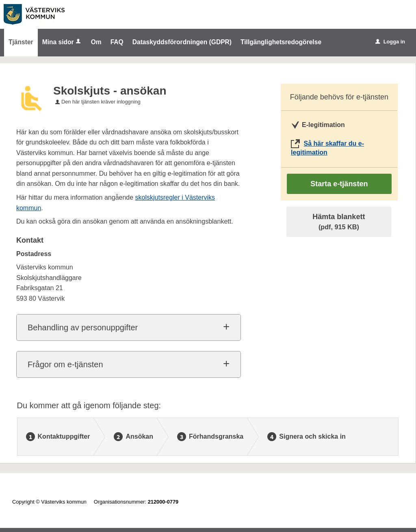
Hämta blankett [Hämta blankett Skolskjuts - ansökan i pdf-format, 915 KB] (339, 222)
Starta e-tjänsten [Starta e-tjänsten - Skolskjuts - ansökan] (339, 184)
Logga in (390, 42)
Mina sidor (62, 42)
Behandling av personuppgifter (83, 327)
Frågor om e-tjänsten (65, 364)
